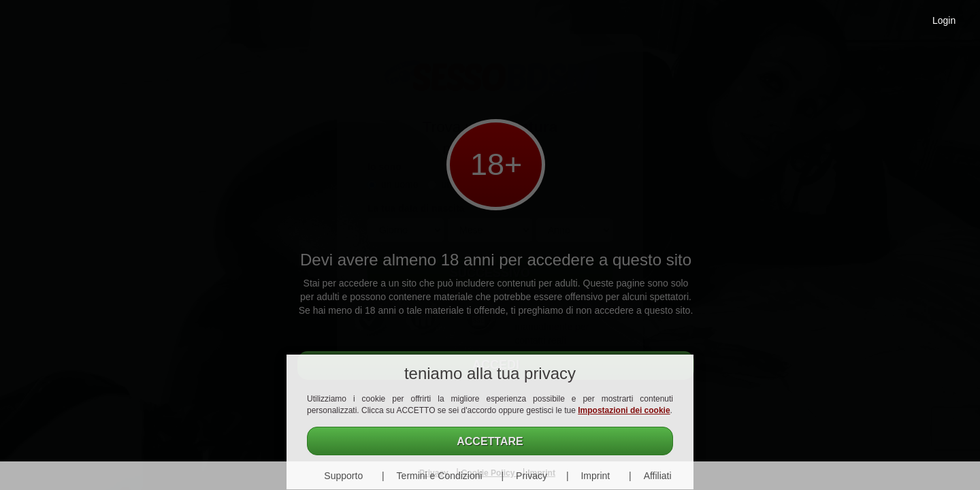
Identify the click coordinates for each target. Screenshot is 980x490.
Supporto (343, 476)
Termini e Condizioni (440, 476)
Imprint (595, 476)
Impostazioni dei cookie (624, 410)
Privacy (532, 476)
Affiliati (658, 476)
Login (944, 20)
